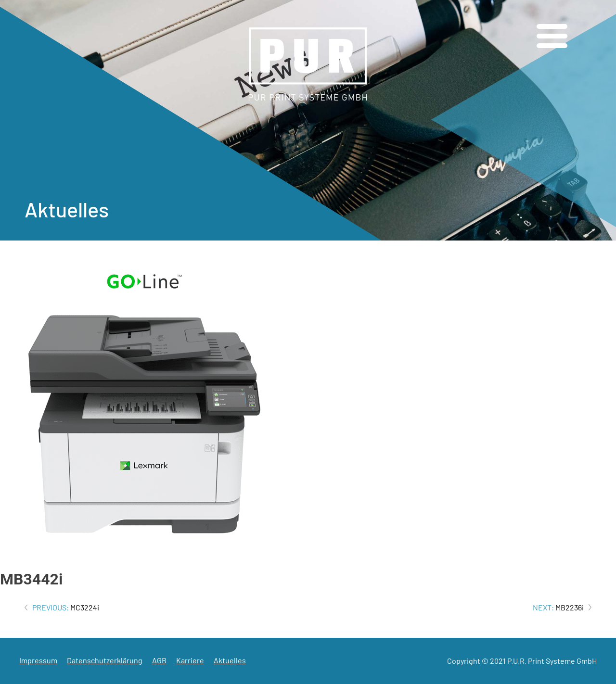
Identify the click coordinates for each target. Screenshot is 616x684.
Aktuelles (230, 660)
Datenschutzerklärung (105, 660)
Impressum (38, 660)
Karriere (190, 660)
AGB (159, 660)
